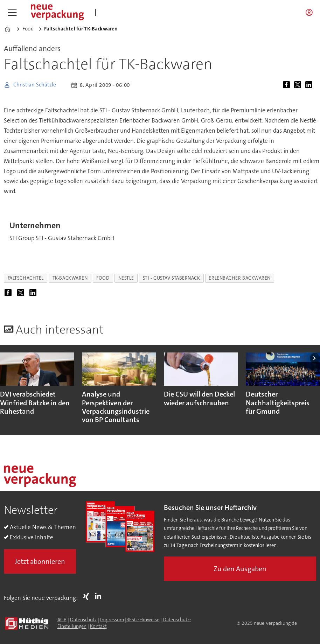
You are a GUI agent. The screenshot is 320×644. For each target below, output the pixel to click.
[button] (315, 358)
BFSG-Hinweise (143, 619)
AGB (62, 619)
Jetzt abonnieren (40, 561)
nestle (126, 278)
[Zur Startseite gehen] (57, 12)
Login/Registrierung (311, 12)
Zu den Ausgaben (240, 569)
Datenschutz (83, 619)
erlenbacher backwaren (239, 278)
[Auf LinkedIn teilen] (310, 85)
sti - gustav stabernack (172, 278)
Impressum (112, 619)
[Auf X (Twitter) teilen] (299, 85)
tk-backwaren (70, 278)
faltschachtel (26, 278)
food (103, 278)
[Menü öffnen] (12, 12)
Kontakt (98, 626)
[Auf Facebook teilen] (288, 85)
